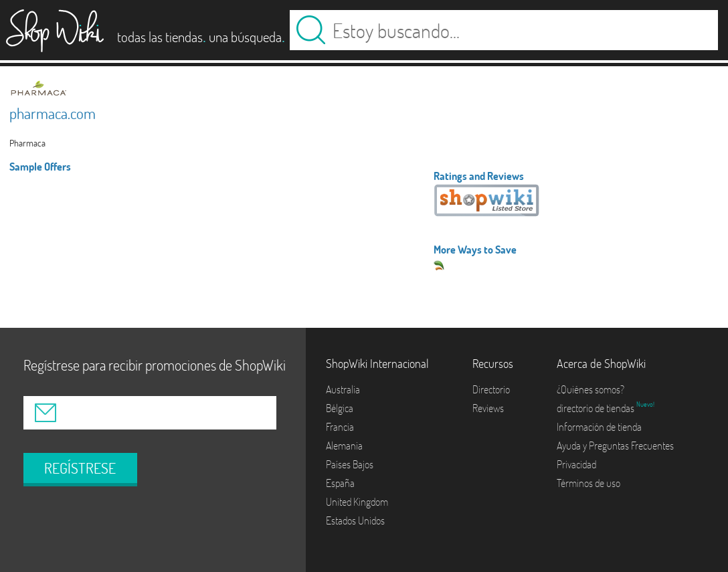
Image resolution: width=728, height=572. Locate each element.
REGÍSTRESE (80, 468)
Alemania (344, 446)
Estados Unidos (355, 520)
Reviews (488, 408)
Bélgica (340, 408)
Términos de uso (588, 483)
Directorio (491, 389)
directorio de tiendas (597, 408)
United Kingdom (357, 502)
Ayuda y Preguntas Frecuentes (615, 446)
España (340, 483)
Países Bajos (350, 464)
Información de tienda (599, 427)
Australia (343, 389)
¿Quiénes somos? (590, 389)
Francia (340, 427)
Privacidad (576, 464)
